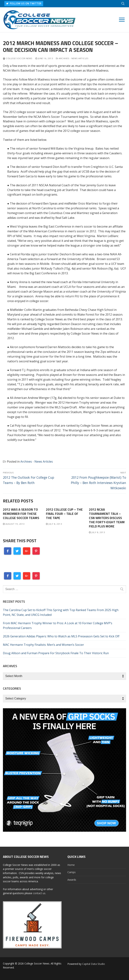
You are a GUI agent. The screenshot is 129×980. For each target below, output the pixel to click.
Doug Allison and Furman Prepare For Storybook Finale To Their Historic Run (56, 653)
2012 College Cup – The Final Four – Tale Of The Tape (64, 514)
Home (71, 865)
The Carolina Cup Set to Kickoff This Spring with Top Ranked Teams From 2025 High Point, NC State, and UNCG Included (61, 612)
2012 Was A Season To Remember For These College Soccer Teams (21, 514)
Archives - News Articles (72, 58)
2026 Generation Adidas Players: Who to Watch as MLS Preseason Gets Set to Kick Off (61, 636)
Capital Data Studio (94, 964)
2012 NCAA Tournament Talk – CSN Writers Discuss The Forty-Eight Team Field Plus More (107, 518)
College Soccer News (18, 58)
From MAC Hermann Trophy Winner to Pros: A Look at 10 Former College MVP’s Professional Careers (58, 626)
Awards (72, 880)
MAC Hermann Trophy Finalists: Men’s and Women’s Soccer (43, 645)
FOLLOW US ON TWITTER (24, 4)
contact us (39, 893)
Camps (72, 872)
